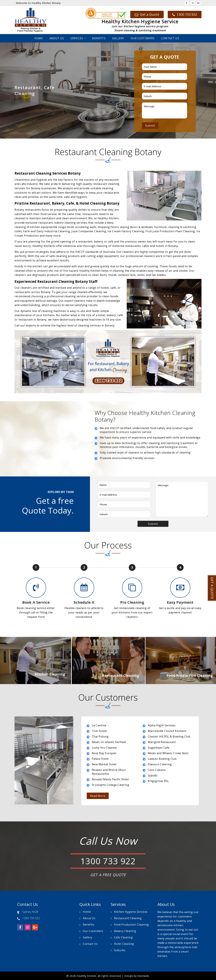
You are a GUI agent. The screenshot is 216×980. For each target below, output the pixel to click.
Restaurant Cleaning (128, 918)
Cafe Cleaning (123, 937)
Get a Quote (147, 14)
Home (39, 38)
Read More (98, 796)
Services (77, 38)
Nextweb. (144, 976)
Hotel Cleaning (124, 944)
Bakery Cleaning (125, 931)
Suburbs (120, 950)
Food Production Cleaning (131, 925)
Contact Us (170, 38)
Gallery (118, 38)
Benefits (99, 38)
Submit (150, 126)
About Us (57, 38)
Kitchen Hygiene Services (131, 912)
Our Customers (143, 38)
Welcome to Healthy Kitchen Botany (38, 3)
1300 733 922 (185, 14)
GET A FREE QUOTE (108, 875)
